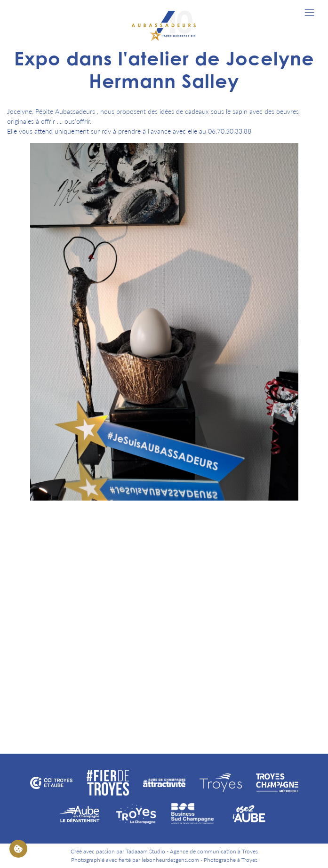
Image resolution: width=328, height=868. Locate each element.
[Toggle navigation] (309, 12)
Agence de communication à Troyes (214, 851)
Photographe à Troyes (231, 860)
